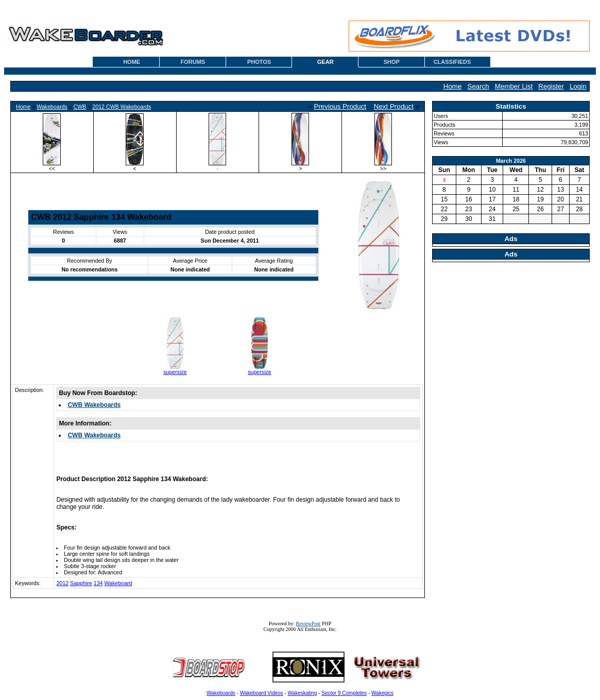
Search (478, 86)
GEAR (325, 62)
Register (551, 86)
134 (98, 583)
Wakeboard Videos (262, 693)
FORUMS (193, 62)
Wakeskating (303, 693)
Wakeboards (52, 107)
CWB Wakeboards (94, 405)
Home (453, 86)
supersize (175, 372)
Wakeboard (118, 583)
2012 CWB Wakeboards (122, 107)
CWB (80, 107)
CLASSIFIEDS (452, 62)
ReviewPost (308, 624)
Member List (514, 86)
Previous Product (340, 106)
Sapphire (81, 583)
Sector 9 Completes (344, 693)
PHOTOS (259, 62)
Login (578, 86)
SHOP (392, 62)
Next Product (394, 106)
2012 (62, 583)
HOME (132, 62)
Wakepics (382, 693)
